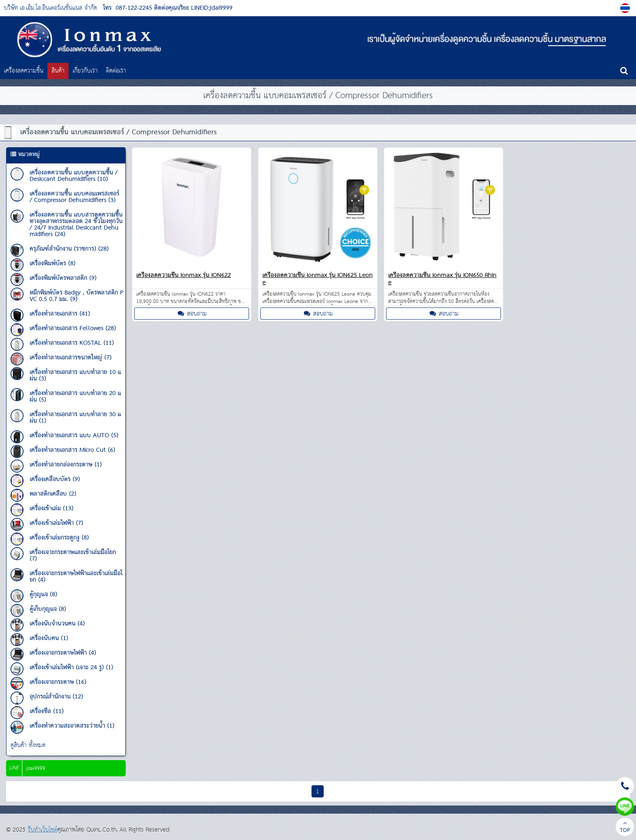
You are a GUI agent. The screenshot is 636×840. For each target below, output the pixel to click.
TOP (625, 828)
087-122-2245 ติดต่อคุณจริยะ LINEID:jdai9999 (174, 8)
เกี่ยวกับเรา (85, 71)
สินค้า (58, 71)
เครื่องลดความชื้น (24, 71)
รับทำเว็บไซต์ (42, 830)
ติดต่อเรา (116, 71)
